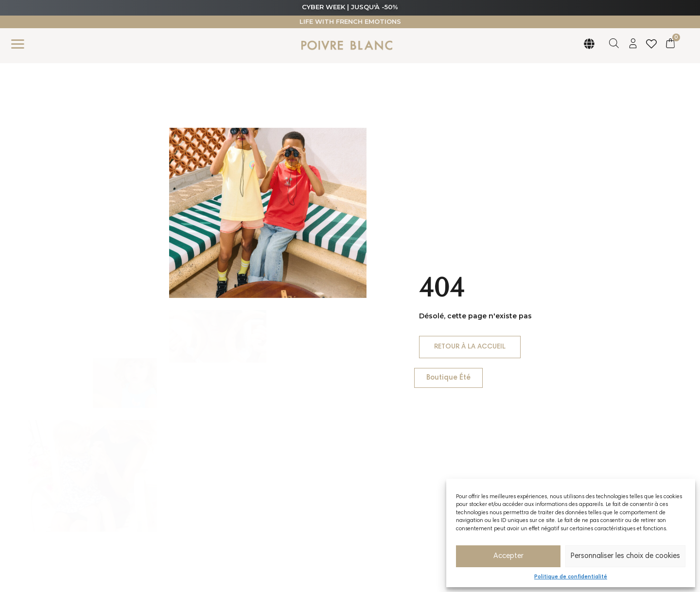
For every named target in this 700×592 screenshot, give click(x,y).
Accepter (508, 556)
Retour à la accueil (465, 350)
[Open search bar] (614, 44)
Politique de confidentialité (571, 577)
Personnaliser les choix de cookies (625, 556)
